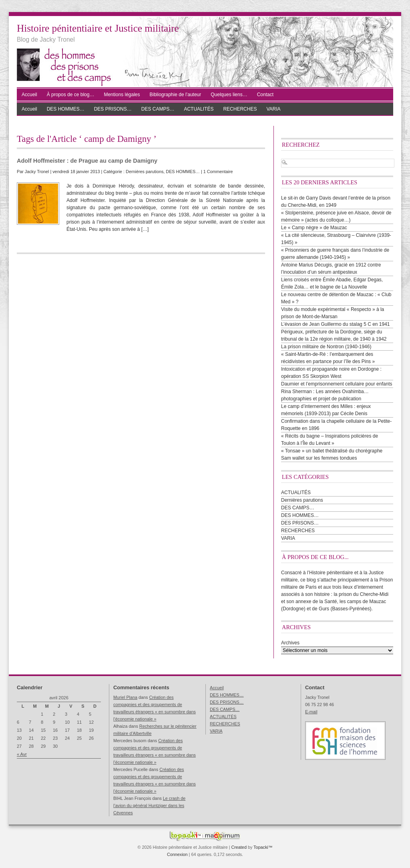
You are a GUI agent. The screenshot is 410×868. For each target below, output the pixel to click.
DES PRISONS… (113, 109)
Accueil (29, 95)
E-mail (311, 712)
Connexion (177, 854)
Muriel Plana (125, 697)
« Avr (22, 754)
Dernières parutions (145, 172)
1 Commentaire (218, 172)
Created (239, 847)
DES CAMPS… (158, 109)
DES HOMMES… (66, 109)
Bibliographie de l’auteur (176, 95)
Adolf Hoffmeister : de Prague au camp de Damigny (87, 161)
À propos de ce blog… (71, 95)
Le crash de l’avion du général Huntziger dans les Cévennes (149, 805)
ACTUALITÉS (199, 109)
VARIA (273, 109)
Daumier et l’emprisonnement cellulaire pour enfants (337, 384)
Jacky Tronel (37, 172)
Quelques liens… (229, 95)
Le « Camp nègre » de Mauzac (314, 228)
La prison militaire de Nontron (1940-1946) (326, 347)
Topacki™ (263, 847)
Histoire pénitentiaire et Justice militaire (98, 28)
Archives (290, 643)
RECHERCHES (240, 109)
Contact (265, 95)
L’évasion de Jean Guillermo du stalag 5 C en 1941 (336, 324)
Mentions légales (122, 95)
